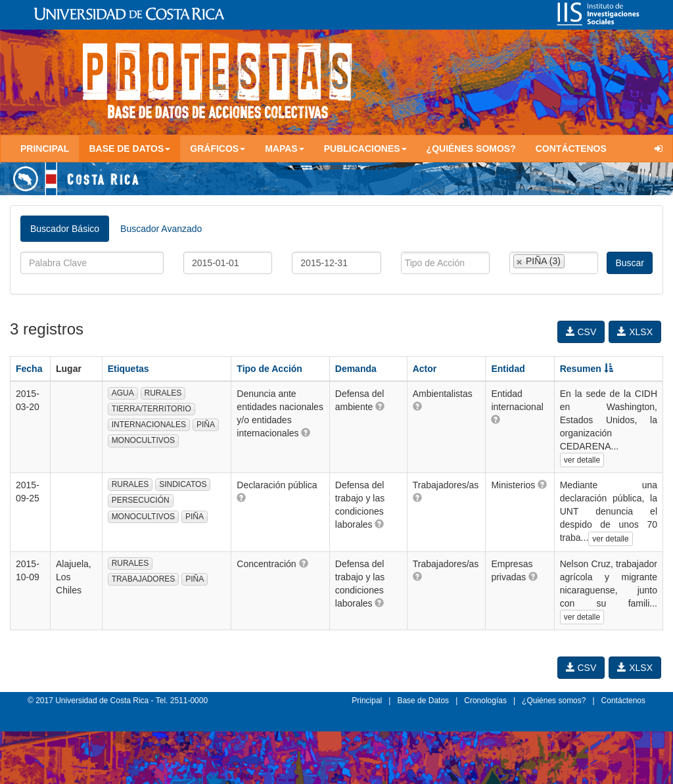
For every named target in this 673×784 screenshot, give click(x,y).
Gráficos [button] (218, 149)
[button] (306, 432)
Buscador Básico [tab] (65, 229)
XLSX (635, 332)
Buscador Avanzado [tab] (161, 229)
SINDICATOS (183, 484)
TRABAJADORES (144, 579)
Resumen (587, 369)
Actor (425, 369)
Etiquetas (128, 369)
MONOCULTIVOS (143, 440)
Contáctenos (571, 149)
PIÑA (206, 425)
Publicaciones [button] (365, 149)
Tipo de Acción (269, 369)
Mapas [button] (285, 149)
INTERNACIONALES (149, 425)
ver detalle (582, 460)
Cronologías (485, 701)
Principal (45, 149)
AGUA (123, 393)
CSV (581, 332)
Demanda (356, 369)
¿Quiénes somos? (471, 149)
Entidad (508, 369)
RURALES (163, 393)
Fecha (29, 369)
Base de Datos (423, 701)
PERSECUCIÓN (141, 500)
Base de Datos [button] (129, 149)
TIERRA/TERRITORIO (151, 409)
